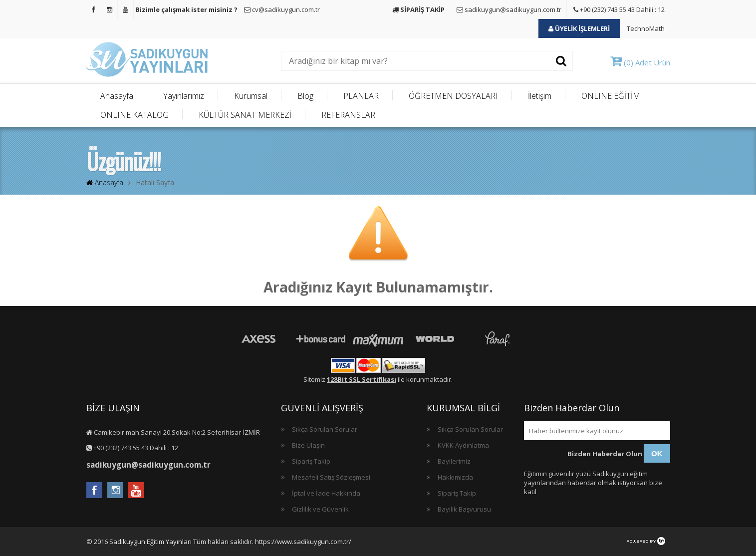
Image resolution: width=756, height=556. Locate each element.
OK (657, 453)
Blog (305, 96)
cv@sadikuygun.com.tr (282, 9)
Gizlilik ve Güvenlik (320, 509)
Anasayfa (117, 96)
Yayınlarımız (184, 96)
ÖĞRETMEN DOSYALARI (453, 96)
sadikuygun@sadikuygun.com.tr (509, 9)
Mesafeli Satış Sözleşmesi (331, 477)
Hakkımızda (455, 477)
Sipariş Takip (311, 461)
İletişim (540, 96)
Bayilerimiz (454, 461)
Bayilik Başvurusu (464, 509)
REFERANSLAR (348, 115)
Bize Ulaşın (308, 445)
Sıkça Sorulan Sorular (325, 429)
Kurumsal (251, 96)
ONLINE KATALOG (134, 115)
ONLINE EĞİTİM (611, 96)
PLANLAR (361, 96)
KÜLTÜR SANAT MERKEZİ (245, 115)
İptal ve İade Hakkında (326, 493)
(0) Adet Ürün (640, 62)
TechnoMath (646, 28)
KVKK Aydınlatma (463, 445)
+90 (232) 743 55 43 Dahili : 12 (619, 9)
